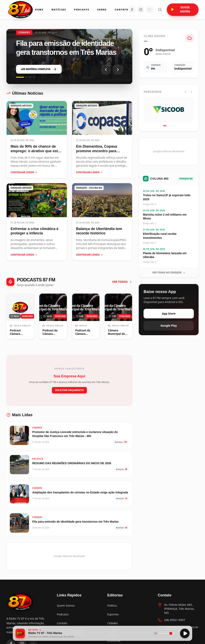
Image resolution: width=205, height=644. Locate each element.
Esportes (113, 614)
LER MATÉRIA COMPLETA (39, 69)
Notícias (59, 9)
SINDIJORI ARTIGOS (21, 106)
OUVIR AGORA (180, 9)
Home (39, 9)
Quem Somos (66, 605)
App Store (169, 313)
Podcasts (82, 9)
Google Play (169, 325)
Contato (122, 9)
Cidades (113, 623)
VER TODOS (122, 282)
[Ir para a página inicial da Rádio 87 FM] (21, 10)
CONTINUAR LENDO (24, 172)
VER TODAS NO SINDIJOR (169, 272)
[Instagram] (141, 10)
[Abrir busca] (160, 10)
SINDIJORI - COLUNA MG (89, 188)
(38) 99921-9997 (175, 620)
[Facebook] (132, 10)
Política (112, 605)
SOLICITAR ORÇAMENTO (69, 390)
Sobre (102, 9)
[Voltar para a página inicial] (21, 602)
